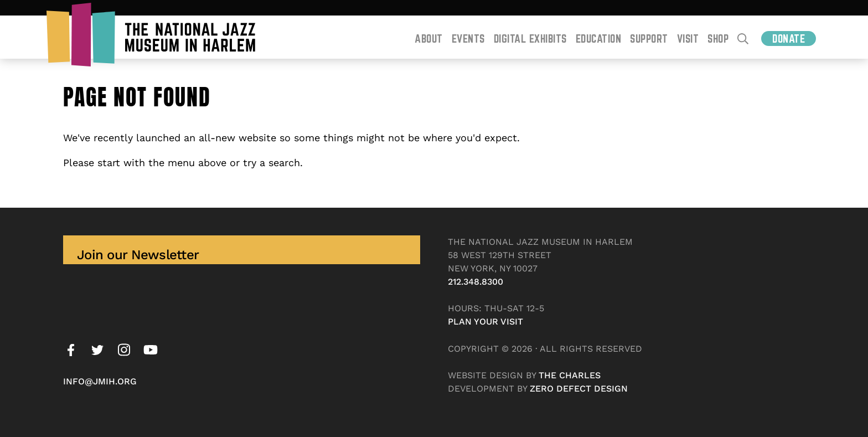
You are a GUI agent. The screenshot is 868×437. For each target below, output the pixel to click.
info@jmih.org (100, 381)
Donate (789, 38)
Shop (718, 38)
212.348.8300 (476, 282)
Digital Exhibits (530, 38)
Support (649, 38)
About (429, 38)
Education (599, 38)
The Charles (570, 375)
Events (468, 38)
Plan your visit (485, 322)
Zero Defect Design (579, 389)
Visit (688, 38)
